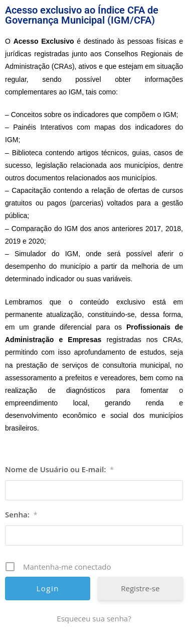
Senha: (21, 514)
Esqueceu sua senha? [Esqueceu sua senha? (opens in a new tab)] (94, 618)
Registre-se (140, 588)
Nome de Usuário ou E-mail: (59, 469)
